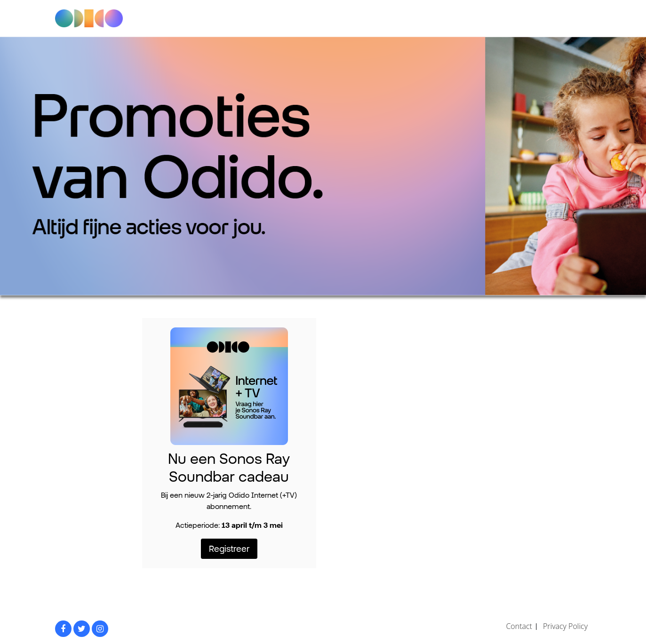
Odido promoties (97, 18)
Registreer (229, 549)
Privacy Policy (565, 626)
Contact (519, 626)
